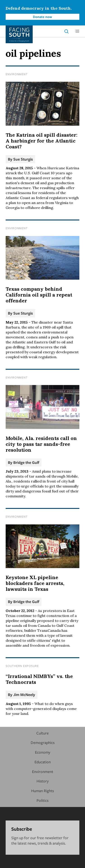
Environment (17, 74)
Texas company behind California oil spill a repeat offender (39, 295)
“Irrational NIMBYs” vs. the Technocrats (39, 679)
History (43, 781)
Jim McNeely (24, 695)
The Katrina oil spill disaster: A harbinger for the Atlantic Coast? (41, 141)
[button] (77, 31)
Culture (42, 733)
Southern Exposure (22, 666)
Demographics (43, 742)
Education (43, 762)
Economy (43, 752)
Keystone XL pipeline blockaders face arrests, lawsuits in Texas (35, 583)
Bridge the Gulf (26, 462)
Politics (42, 800)
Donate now (42, 17)
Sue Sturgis (23, 159)
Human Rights (42, 791)
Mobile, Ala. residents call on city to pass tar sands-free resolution (41, 444)
